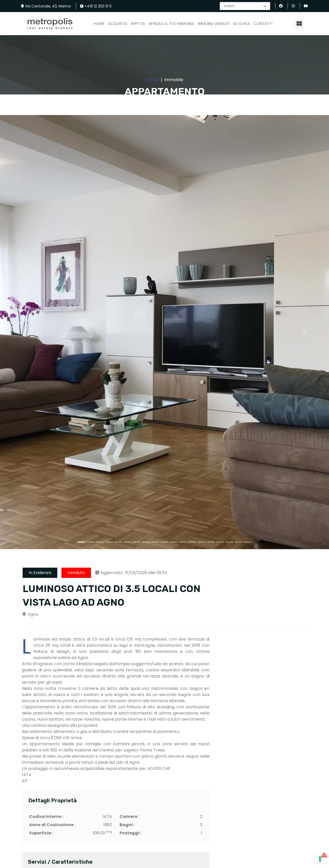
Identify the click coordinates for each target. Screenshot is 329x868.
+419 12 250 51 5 (96, 6)
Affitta (138, 23)
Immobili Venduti (214, 23)
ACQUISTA (118, 23)
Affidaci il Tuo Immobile (171, 23)
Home (99, 23)
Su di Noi (241, 23)
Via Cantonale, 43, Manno (46, 6)
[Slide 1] (81, 542)
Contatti (263, 23)
